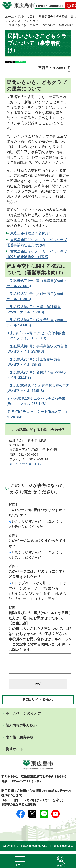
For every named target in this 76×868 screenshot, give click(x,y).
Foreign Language (50, 6)
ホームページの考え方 (23, 717)
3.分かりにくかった (26, 527)
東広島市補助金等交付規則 (31, 233)
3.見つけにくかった (26, 557)
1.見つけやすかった (26, 552)
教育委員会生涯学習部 (53, 17)
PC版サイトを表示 (38, 703)
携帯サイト (14, 753)
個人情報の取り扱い (21, 729)
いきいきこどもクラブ (24, 21)
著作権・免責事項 (19, 741)
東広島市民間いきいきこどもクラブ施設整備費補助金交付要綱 (37, 254)
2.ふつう (55, 521)
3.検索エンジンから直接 (30, 594)
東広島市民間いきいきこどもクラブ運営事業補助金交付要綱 (37, 242)
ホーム (10, 17)
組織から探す (26, 17)
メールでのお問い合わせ (27, 464)
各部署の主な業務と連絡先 (18, 808)
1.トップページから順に (30, 583)
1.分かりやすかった (26, 521)
